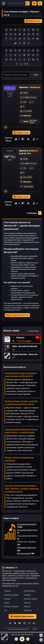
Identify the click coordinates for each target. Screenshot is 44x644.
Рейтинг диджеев (11, 606)
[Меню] (40, 3)
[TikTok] (10, 623)
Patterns (20, 337)
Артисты (27, 603)
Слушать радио (24, 341)
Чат (6, 610)
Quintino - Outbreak (30, 87)
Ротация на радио (11, 595)
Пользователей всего (27, 524)
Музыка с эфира (30, 599)
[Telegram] (15, 623)
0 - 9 (26, 64)
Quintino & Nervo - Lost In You (29, 152)
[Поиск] (18, 3)
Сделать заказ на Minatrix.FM (17, 315)
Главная (8, 591)
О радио (27, 595)
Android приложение (22, 616)
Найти (27, 3)
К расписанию (33, 331)
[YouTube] (20, 623)
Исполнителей (24, 553)
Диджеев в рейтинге (26, 548)
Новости (27, 606)
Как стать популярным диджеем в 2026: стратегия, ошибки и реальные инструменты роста (22, 489)
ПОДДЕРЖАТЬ (30, 591)
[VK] (34, 623)
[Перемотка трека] (25, 127)
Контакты (28, 610)
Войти (34, 3)
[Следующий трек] (28, 639)
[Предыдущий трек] (16, 639)
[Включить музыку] (22, 639)
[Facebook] (29, 623)
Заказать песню (33, 21)
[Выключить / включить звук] (41, 635)
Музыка (7, 599)
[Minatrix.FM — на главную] (4, 3)
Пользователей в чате (27, 530)
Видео (7, 603)
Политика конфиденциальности (18, 629)
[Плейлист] (41, 640)
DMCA (35, 629)
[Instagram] (24, 623)
